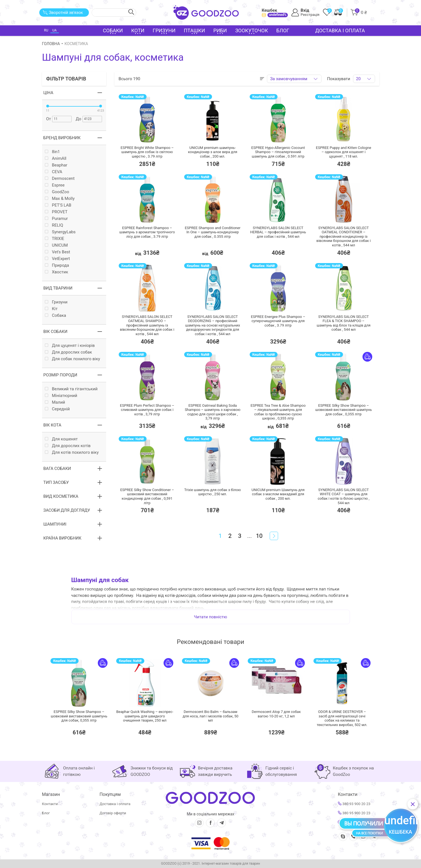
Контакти (50, 804)
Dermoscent (60, 179)
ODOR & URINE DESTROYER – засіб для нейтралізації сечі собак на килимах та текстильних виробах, (342, 718)
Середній (57, 409)
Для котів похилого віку (72, 453)
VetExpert (58, 259)
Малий (55, 402)
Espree (55, 185)
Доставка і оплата (340, 30)
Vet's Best (58, 252)
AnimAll (56, 159)
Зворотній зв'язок (63, 13)
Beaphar (56, 165)
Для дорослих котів (68, 446)
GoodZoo (57, 192)
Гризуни (56, 302)
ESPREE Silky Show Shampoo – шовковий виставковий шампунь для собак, (79, 716)
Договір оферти (113, 813)
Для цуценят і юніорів (70, 346)
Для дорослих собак (69, 352)
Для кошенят (61, 439)
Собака (56, 316)
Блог (283, 30)
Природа (57, 265)
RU (46, 30)
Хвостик (57, 272)
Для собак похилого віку (73, 359)
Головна (51, 44)
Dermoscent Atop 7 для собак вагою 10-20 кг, (276, 714)
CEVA (54, 172)
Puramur (56, 219)
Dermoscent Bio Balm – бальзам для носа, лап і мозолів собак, (210, 716)
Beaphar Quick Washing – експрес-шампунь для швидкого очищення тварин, (145, 716)
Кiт (51, 309)
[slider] (48, 106)
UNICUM (56, 245)
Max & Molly (60, 199)
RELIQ (54, 225)
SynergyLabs (60, 232)
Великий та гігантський (71, 389)
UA (54, 30)
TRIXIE (55, 239)
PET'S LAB (58, 205)
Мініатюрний (61, 396)
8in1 (53, 152)
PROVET (56, 212)
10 (259, 536)
